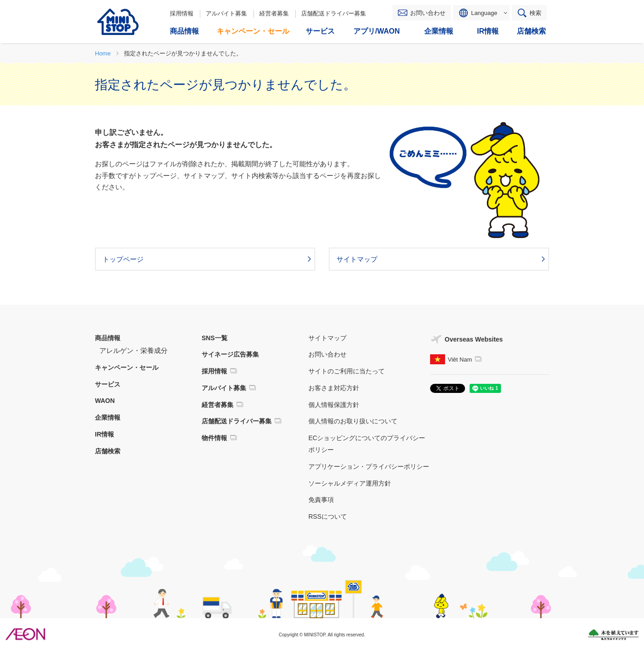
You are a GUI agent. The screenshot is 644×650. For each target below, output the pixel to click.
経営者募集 (274, 13)
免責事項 (321, 500)
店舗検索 (108, 451)
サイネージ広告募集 (230, 354)
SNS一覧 (215, 338)
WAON (105, 401)
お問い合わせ (428, 13)
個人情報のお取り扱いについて (353, 421)
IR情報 (104, 434)
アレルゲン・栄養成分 (134, 350)
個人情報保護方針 (334, 405)
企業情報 (108, 417)
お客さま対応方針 (334, 388)
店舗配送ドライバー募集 (334, 13)
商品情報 (108, 338)
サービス (108, 384)
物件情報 (214, 438)
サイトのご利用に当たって (347, 371)
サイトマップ (327, 338)
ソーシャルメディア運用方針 (350, 483)
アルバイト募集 (226, 13)
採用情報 (182, 13)
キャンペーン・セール (127, 367)
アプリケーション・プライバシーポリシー (369, 466)
